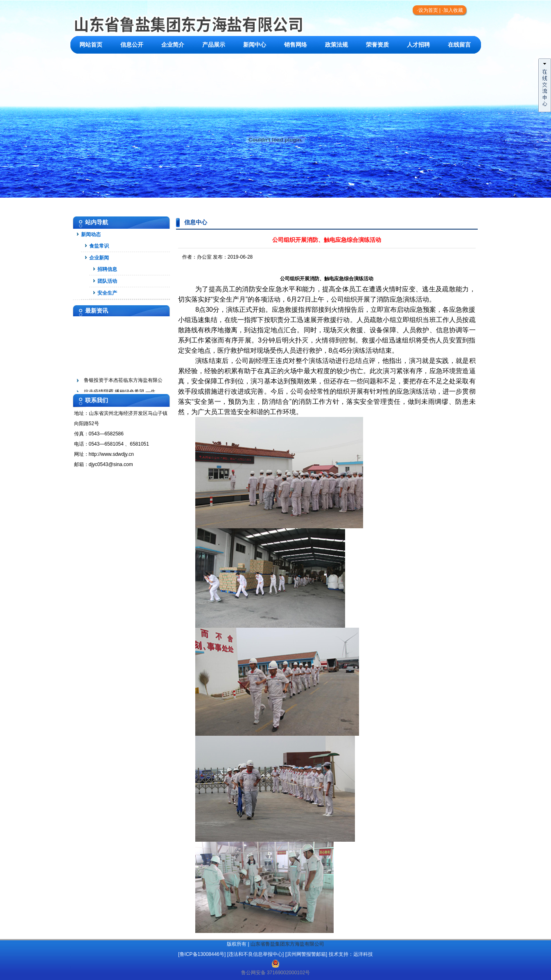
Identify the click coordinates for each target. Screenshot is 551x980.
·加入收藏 (452, 10)
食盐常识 (99, 246)
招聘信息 (107, 269)
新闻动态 (91, 234)
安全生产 (107, 293)
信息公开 (132, 45)
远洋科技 (363, 954)
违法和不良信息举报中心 (255, 954)
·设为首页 (427, 10)
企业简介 (173, 45)
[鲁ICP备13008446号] (202, 954)
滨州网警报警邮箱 (306, 954)
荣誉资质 (377, 45)
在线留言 (459, 45)
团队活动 (107, 281)
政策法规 (336, 45)
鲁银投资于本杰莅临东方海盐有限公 (123, 382)
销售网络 (296, 45)
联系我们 (91, 62)
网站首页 (91, 45)
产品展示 (214, 45)
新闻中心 (255, 45)
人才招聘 (418, 45)
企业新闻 (99, 258)
